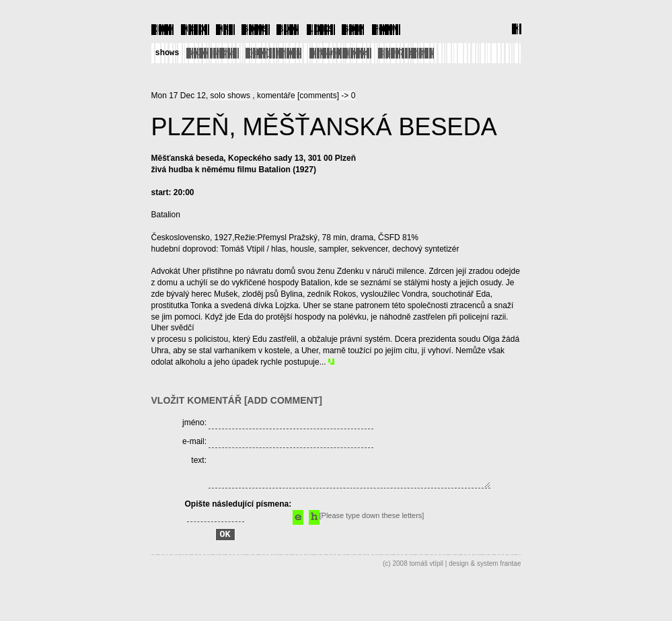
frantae (510, 586)
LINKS (321, 29)
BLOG (288, 29)
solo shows (213, 52)
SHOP (353, 29)
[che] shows (274, 52)
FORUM (386, 29)
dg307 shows (407, 52)
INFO (163, 29)
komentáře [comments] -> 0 (306, 95)
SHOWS (256, 29)
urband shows (340, 52)
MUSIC (195, 29)
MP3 (225, 29)
